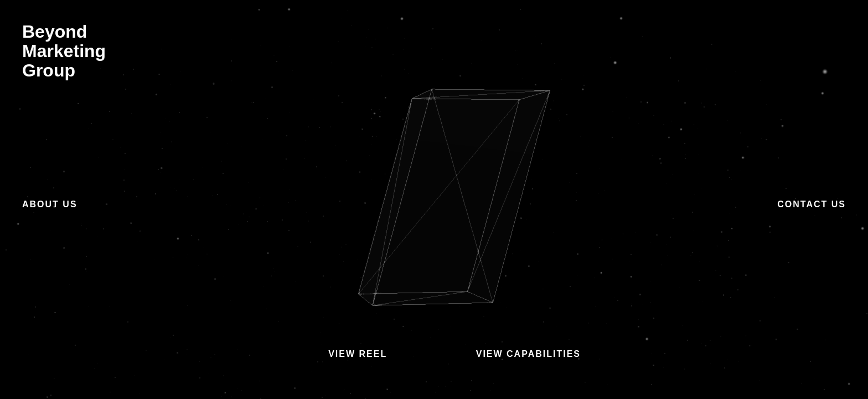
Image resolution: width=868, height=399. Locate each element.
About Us (50, 204)
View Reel (358, 354)
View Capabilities (528, 354)
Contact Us (812, 204)
